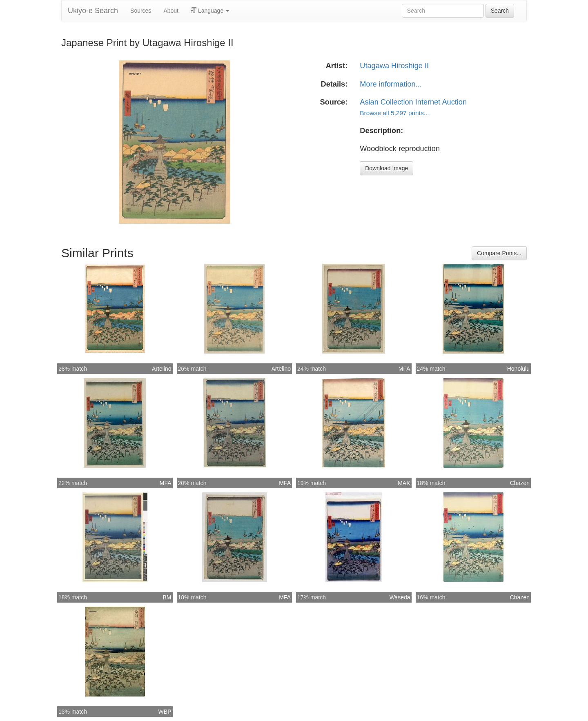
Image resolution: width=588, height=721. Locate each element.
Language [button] (210, 11)
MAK (404, 483)
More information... (391, 84)
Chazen (520, 483)
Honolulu (518, 369)
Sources (141, 11)
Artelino (161, 369)
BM (167, 597)
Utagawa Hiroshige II (394, 66)
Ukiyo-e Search (93, 11)
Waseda (400, 597)
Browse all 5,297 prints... (394, 113)
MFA (404, 369)
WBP (165, 712)
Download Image (386, 168)
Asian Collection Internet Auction (413, 102)
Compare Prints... (499, 253)
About (171, 11)
